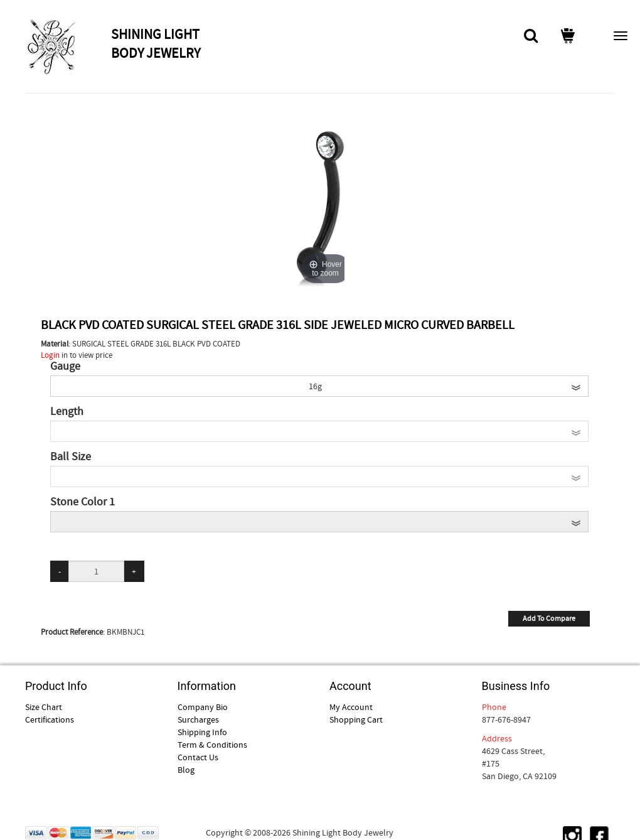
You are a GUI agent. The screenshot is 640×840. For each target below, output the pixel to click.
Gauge (65, 367)
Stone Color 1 (83, 502)
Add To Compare (549, 618)
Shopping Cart (356, 719)
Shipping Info (202, 732)
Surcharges (198, 719)
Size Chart (44, 707)
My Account (351, 707)
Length (67, 412)
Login (50, 355)
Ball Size (71, 457)
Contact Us (198, 757)
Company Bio (203, 707)
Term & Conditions (212, 745)
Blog (186, 770)
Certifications (50, 719)
